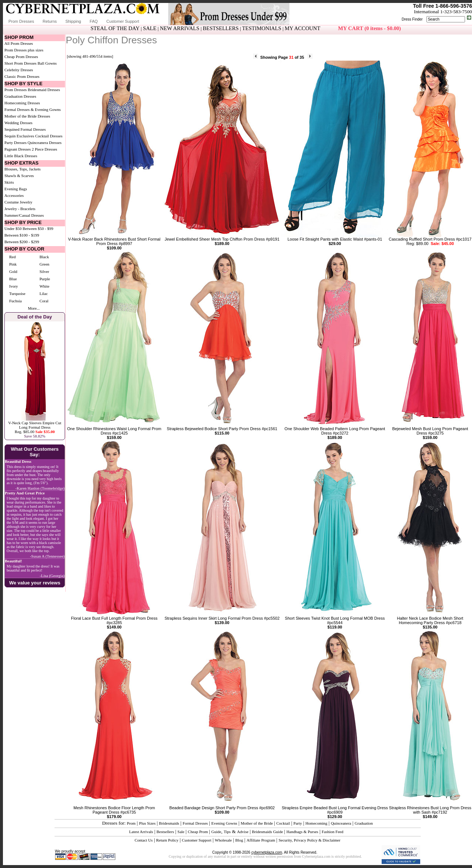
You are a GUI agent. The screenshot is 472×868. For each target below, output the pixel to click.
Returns (50, 21)
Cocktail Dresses (49, 136)
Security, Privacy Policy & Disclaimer (309, 840)
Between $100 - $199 (22, 235)
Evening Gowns (224, 823)
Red (12, 257)
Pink (13, 264)
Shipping (73, 21)
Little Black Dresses (21, 156)
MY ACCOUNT (302, 28)
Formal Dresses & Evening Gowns (33, 109)
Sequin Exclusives (19, 136)
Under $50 (13, 228)
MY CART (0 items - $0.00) (369, 28)
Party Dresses (15, 143)
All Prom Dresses (19, 43)
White (44, 286)
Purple (45, 279)
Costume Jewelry (18, 202)
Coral (44, 301)
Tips (227, 832)
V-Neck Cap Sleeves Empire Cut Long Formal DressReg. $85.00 (35, 427)
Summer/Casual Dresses (24, 215)
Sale (181, 832)
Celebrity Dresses (19, 70)
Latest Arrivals (141, 832)
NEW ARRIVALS (179, 28)
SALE (150, 28)
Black (44, 257)
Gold (13, 271)
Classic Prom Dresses (22, 76)
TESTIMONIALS (262, 28)
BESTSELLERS (221, 28)
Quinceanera (341, 823)
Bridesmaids (169, 823)
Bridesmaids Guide (268, 832)
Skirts (9, 182)
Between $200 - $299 (22, 242)
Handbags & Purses (302, 832)
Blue (13, 279)
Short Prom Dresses (20, 63)
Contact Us (143, 840)
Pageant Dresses (18, 149)
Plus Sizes (147, 823)
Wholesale (223, 840)
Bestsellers (165, 832)
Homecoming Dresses (22, 103)
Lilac (44, 293)
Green (44, 264)
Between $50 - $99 (38, 228)
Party (298, 823)
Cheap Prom (198, 832)
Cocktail (283, 823)
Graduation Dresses (20, 96)
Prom (131, 823)
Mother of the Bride (257, 823)
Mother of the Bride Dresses (27, 116)
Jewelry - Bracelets (20, 209)
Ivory (14, 286)
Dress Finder (412, 19)
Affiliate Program (261, 840)
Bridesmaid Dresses (44, 90)
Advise (243, 832)
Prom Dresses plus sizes (24, 50)
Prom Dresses (21, 21)
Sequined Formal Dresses (25, 129)
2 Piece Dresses (45, 149)
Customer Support (122, 21)
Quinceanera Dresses (45, 143)
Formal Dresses (195, 823)
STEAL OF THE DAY (115, 28)
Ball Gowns (47, 63)
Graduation (364, 823)
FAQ (94, 21)
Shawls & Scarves (19, 176)
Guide (216, 832)
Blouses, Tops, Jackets (23, 169)
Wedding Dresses (18, 123)
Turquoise (17, 293)
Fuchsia (15, 301)
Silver (44, 271)
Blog (239, 840)
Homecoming (316, 823)
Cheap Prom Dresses (21, 57)
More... (34, 308)
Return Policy (167, 840)
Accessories (14, 195)
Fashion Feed (333, 832)
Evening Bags (16, 189)
